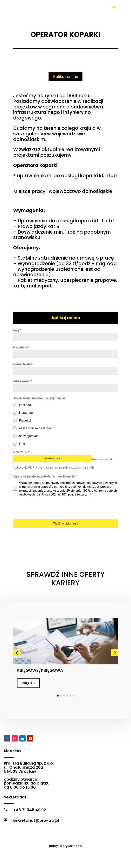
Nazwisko (21, 347)
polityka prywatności (65, 860)
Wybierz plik (53, 458)
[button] (17, 630)
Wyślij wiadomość (66, 523)
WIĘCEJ (28, 661)
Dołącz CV (21, 452)
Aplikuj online (65, 77)
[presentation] (43, 508)
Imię (17, 330)
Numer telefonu (24, 364)
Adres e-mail (23, 381)
